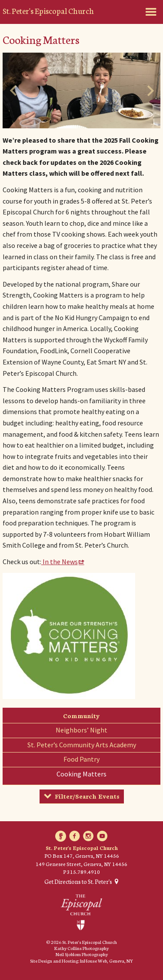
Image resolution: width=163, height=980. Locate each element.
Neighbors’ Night (81, 730)
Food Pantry (81, 759)
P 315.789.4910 (81, 871)
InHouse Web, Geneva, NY (106, 961)
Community (81, 716)
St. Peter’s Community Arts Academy (82, 745)
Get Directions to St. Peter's (78, 882)
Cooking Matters (81, 774)
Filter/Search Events (87, 796)
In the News (60, 562)
